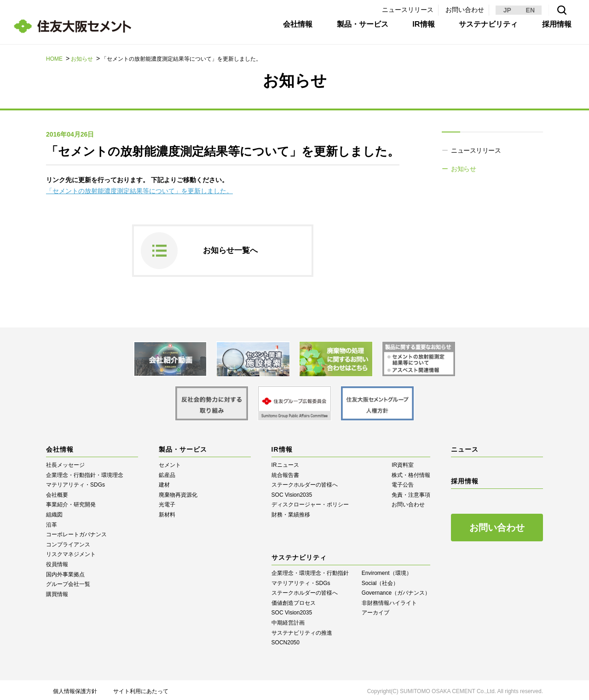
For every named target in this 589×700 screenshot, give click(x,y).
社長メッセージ (65, 462)
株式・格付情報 (411, 472)
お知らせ (82, 59)
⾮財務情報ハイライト (389, 600)
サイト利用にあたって (141, 689)
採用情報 (551, 29)
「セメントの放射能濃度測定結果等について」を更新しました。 (139, 191)
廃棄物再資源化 (178, 492)
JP (507, 10)
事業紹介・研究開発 (71, 502)
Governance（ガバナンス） (396, 590)
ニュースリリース (408, 10)
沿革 (52, 522)
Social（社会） (380, 580)
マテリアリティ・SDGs (75, 482)
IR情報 (418, 29)
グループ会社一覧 (68, 581)
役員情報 (57, 562)
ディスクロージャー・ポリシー (310, 502)
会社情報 (290, 29)
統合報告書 (285, 472)
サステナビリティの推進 (302, 630)
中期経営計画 (288, 620)
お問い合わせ (465, 10)
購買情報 (57, 591)
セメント (170, 462)
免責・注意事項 (411, 492)
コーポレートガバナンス (76, 532)
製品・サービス (356, 29)
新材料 (167, 512)
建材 (164, 482)
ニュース (465, 447)
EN (530, 10)
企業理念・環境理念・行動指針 (310, 570)
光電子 (167, 502)
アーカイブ (375, 610)
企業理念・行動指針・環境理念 (85, 472)
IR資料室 (403, 462)
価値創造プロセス (294, 600)
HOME (54, 59)
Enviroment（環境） (387, 570)
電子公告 (403, 482)
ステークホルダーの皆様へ (305, 482)
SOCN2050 (286, 640)
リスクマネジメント (71, 551)
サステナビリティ (483, 29)
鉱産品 (167, 472)
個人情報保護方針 (75, 689)
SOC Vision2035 (292, 492)
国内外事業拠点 (65, 571)
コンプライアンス (68, 542)
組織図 (54, 512)
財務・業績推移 (291, 512)
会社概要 (57, 492)
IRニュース (285, 462)
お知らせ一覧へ (232, 249)
